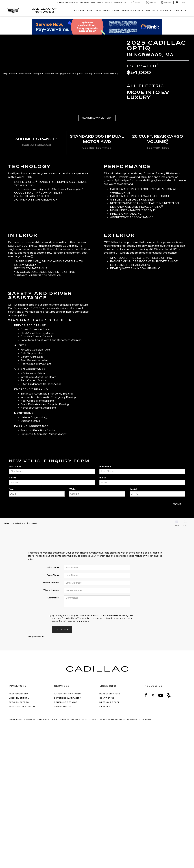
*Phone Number (51, 728)
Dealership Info (110, 832)
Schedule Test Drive (22, 845)
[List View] (185, 662)
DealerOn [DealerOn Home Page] (35, 857)
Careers (105, 845)
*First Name (15, 604)
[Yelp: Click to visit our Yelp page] (170, 833)
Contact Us (107, 836)
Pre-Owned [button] (111, 11)
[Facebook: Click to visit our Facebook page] (148, 833)
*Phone (12, 616)
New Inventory (19, 832)
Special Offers (19, 840)
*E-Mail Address (51, 721)
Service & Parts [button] (132, 11)
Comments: (53, 736)
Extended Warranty (68, 836)
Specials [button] (152, 11)
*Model (133, 627)
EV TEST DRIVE (83, 11)
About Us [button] (180, 11)
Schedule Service (66, 840)
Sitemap (45, 857)
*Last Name (105, 604)
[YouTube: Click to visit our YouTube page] (162, 833)
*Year (12, 627)
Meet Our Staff (110, 840)
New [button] (98, 11)
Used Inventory (19, 836)
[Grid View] (176, 662)
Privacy (55, 857)
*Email (102, 616)
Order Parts (62, 845)
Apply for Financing (67, 832)
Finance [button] (166, 11)
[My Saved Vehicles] (180, 3)
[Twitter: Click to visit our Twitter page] (154, 833)
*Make (72, 627)
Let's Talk (62, 768)
